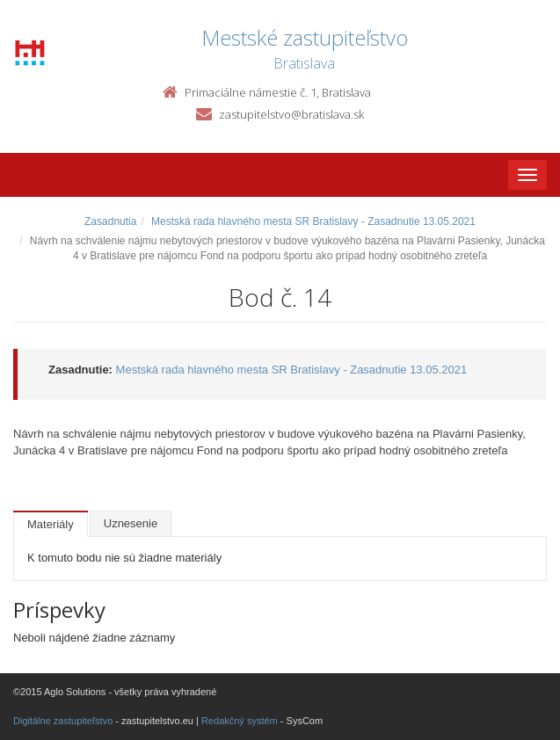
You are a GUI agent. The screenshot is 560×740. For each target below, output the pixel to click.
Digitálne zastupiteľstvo (63, 721)
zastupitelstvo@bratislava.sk (291, 114)
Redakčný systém (240, 721)
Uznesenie (131, 523)
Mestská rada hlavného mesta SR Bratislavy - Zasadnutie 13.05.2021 (313, 221)
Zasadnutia (110, 221)
